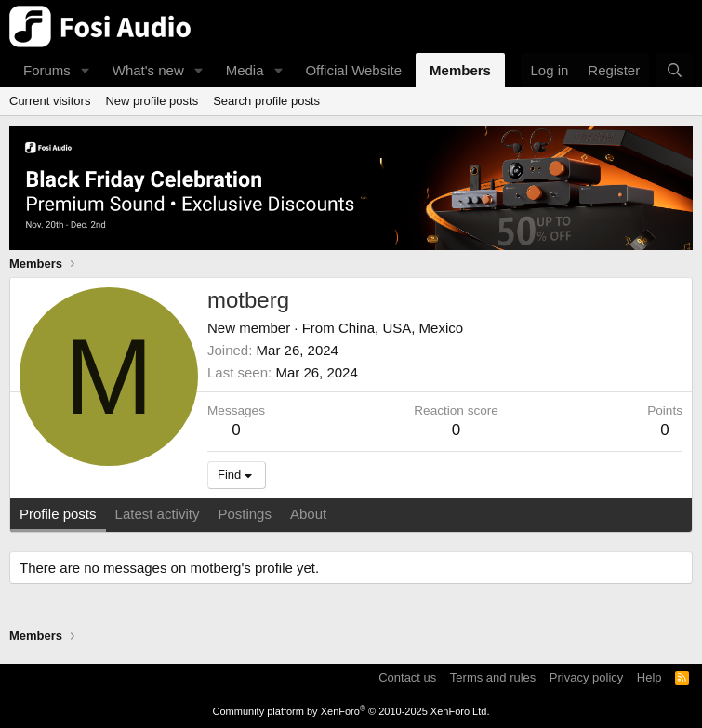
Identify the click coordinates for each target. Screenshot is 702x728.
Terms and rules (493, 677)
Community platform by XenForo (351, 711)
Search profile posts (266, 101)
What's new (148, 70)
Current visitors (50, 101)
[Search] (675, 70)
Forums (47, 70)
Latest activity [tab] (158, 514)
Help (649, 677)
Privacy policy (586, 677)
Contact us (407, 677)
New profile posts (152, 101)
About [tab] (308, 514)
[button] (86, 70)
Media (245, 70)
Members (460, 70)
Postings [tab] (245, 514)
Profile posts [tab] (58, 514)
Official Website (353, 70)
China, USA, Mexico (401, 328)
